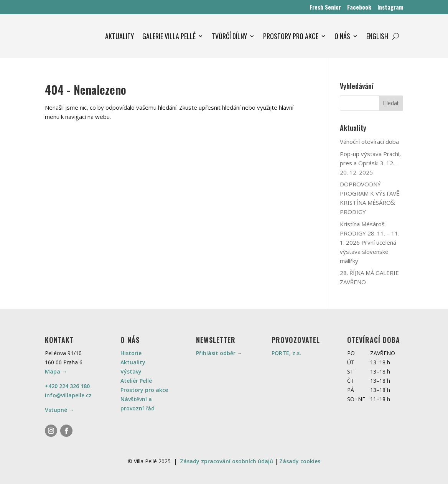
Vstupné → (59, 410)
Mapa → (56, 371)
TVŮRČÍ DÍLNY (229, 36)
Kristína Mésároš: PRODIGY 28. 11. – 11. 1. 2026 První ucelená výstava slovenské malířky (370, 242)
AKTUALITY (119, 36)
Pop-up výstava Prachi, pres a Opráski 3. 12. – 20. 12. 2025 (370, 163)
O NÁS (342, 36)
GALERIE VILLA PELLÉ (169, 36)
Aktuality (133, 362)
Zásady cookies (300, 461)
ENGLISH (377, 36)
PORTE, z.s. (286, 353)
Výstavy (131, 371)
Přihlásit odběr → (219, 353)
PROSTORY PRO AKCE (291, 36)
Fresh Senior (325, 7)
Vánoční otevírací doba (369, 142)
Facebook (359, 7)
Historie (131, 353)
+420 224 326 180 (67, 386)
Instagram (390, 7)
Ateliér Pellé (136, 381)
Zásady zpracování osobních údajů (226, 461)
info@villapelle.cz (68, 395)
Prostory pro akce (144, 390)
